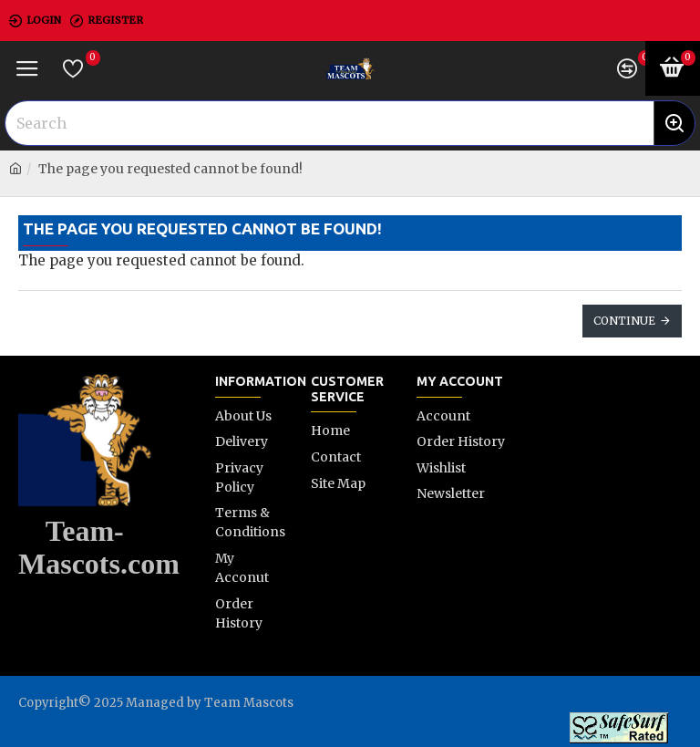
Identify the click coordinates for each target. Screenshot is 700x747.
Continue (624, 321)
